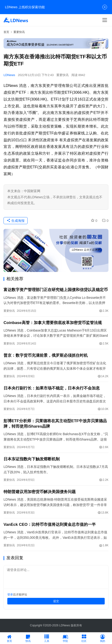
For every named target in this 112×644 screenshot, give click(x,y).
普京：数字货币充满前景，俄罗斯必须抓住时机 (46, 355)
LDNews (9, 75)
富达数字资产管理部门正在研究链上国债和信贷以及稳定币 (56, 290)
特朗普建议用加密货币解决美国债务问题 (40, 492)
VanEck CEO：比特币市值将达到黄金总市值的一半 (50, 525)
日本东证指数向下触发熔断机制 (32, 459)
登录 (10, 595)
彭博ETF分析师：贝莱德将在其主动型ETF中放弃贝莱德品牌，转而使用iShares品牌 (55, 424)
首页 (6, 32)
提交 (56, 601)
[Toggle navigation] (105, 20)
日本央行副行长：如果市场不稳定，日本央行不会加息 (52, 388)
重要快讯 (62, 75)
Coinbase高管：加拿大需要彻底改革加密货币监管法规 (53, 323)
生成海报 (16, 221)
